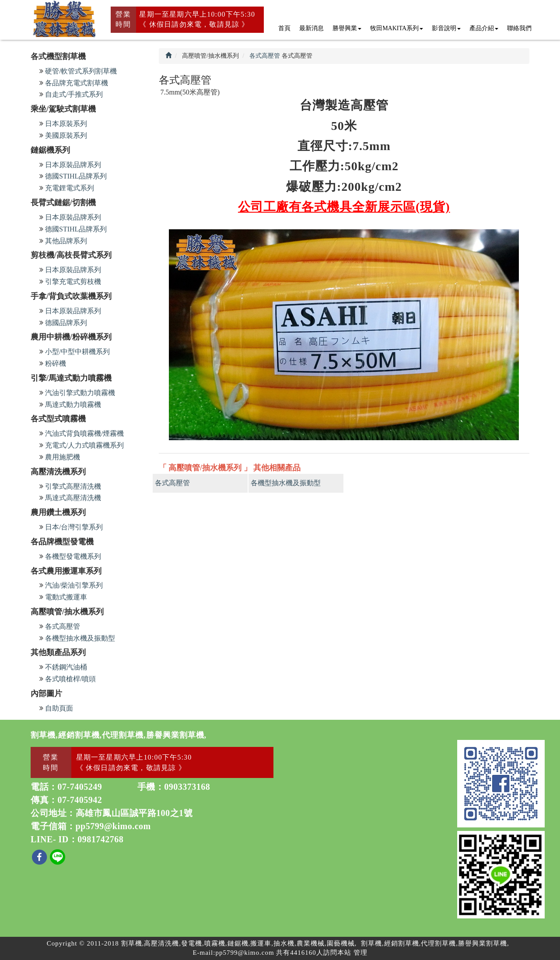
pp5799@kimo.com (113, 826)
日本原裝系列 (66, 124)
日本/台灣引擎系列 (74, 527)
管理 (360, 953)
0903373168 (187, 787)
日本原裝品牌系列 (73, 165)
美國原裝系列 (66, 135)
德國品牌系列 (66, 323)
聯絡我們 (519, 28)
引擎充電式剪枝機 (73, 282)
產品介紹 (484, 28)
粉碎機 (56, 363)
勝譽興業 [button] (347, 28)
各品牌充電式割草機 (77, 83)
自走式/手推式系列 (74, 94)
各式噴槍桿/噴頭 (70, 679)
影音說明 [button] (446, 28)
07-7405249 (80, 787)
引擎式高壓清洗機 (73, 486)
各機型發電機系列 (73, 556)
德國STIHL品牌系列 (76, 176)
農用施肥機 (63, 457)
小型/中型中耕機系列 (77, 352)
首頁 (284, 28)
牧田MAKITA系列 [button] (397, 28)
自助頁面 (59, 708)
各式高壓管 (63, 626)
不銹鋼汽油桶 (66, 667)
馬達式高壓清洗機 (73, 498)
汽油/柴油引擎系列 (74, 585)
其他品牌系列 (66, 241)
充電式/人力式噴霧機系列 (84, 445)
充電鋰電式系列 (70, 188)
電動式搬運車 (66, 597)
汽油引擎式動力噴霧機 (80, 393)
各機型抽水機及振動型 (80, 638)
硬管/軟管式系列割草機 (81, 71)
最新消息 (311, 28)
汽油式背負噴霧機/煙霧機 (84, 433)
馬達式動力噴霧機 (73, 405)
